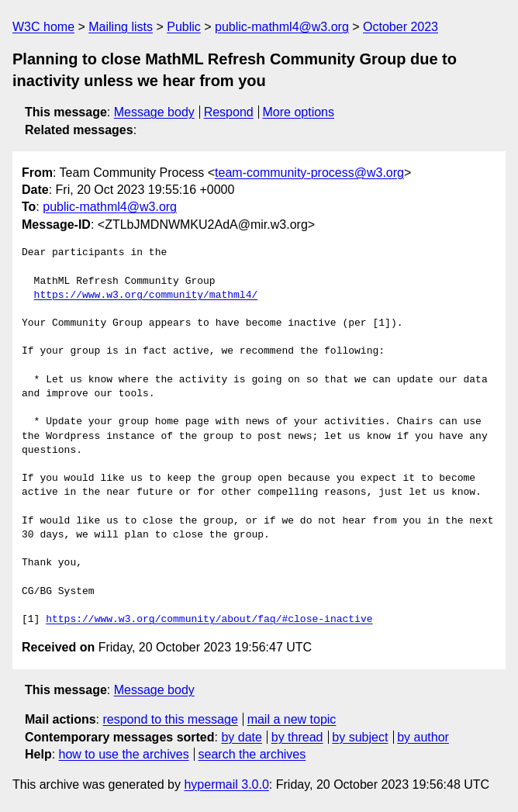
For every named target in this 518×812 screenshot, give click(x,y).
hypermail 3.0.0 (226, 784)
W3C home (43, 27)
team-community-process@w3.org (309, 173)
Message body (154, 112)
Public (184, 27)
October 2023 (401, 27)
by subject (360, 737)
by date (241, 737)
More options (299, 112)
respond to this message (170, 719)
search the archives (252, 754)
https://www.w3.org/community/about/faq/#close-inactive (209, 620)
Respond (229, 112)
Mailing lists (121, 27)
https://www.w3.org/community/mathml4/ (146, 295)
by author (423, 737)
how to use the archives (124, 754)
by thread (297, 737)
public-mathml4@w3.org (282, 27)
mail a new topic (292, 719)
